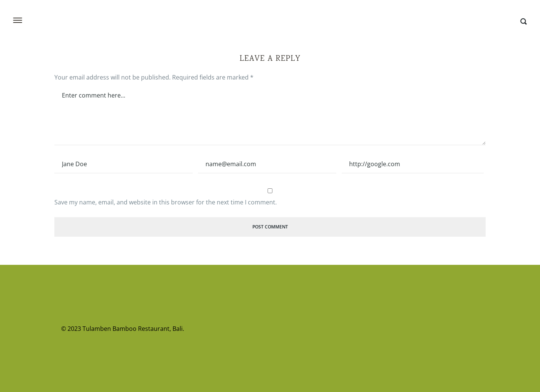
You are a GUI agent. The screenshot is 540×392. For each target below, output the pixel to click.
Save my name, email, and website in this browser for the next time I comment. (166, 202)
